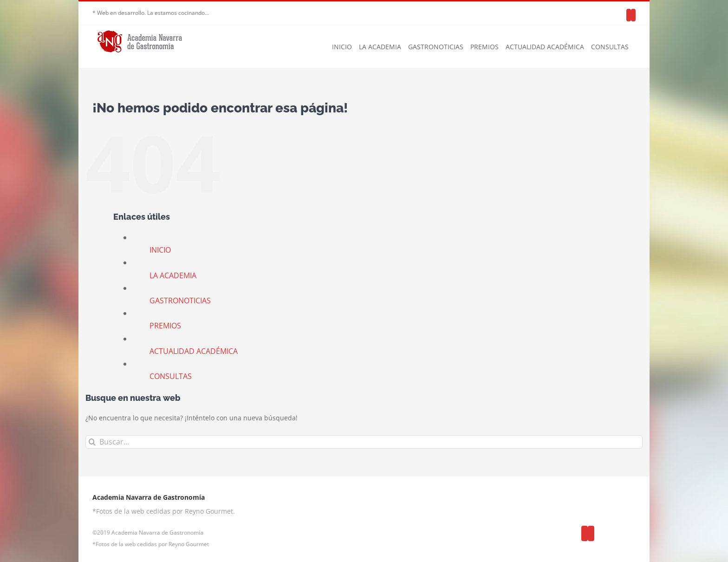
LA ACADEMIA (173, 275)
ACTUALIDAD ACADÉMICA (194, 351)
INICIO (160, 250)
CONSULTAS (171, 376)
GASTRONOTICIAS (180, 301)
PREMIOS (165, 326)
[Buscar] (92, 442)
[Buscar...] (364, 442)
